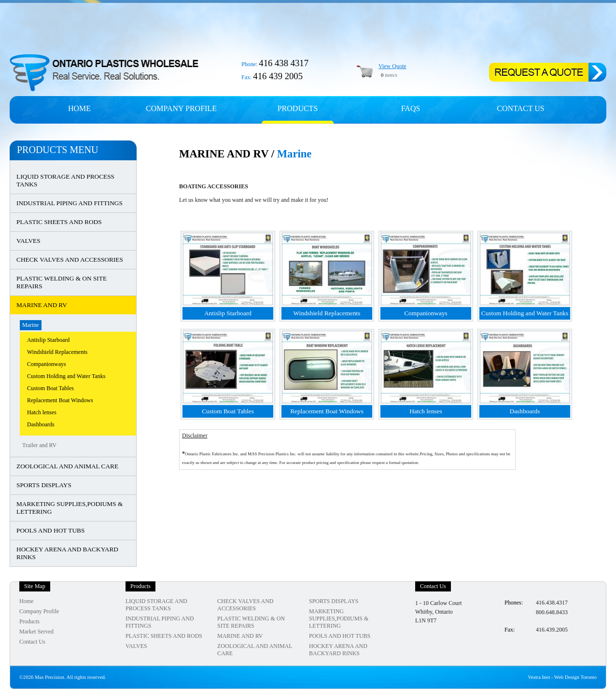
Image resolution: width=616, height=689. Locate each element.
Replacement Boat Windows (60, 400)
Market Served (36, 632)
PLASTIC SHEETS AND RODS (59, 222)
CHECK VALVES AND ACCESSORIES (70, 260)
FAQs (411, 108)
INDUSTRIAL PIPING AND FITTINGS (70, 203)
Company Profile (39, 611)
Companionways (47, 364)
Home (79, 108)
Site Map (35, 586)
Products (298, 108)
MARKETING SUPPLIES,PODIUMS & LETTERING (70, 508)
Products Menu (57, 150)
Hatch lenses (42, 412)
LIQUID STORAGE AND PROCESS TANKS (65, 180)
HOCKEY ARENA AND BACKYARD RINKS (67, 553)
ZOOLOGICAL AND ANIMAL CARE (67, 466)
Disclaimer (195, 436)
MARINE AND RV (42, 305)
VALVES (28, 241)
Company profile (181, 108)
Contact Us (520, 108)
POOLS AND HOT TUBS (50, 530)
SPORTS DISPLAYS (44, 485)
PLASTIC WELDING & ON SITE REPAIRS (62, 282)
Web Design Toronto (575, 677)
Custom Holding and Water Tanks (66, 376)
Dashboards (41, 424)
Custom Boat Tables (50, 388)
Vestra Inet (539, 677)
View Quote (392, 66)
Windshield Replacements (57, 352)
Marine (31, 325)
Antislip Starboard (48, 340)
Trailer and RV (39, 445)
